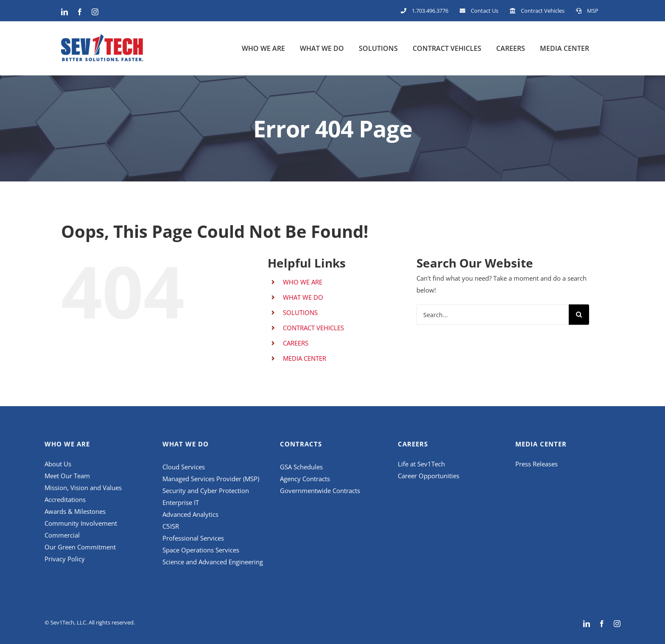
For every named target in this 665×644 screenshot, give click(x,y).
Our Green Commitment (80, 547)
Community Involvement (81, 523)
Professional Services (194, 538)
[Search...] (493, 315)
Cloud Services (184, 467)
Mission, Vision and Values (83, 488)
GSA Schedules (301, 467)
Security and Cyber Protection (206, 491)
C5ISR (171, 526)
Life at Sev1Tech (421, 464)
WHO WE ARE (303, 282)
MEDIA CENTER (305, 358)
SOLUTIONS (300, 312)
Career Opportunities (429, 476)
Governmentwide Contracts (320, 491)
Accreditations (65, 499)
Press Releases (536, 464)
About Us (58, 464)
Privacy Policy (65, 559)
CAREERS (296, 343)
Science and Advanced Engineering (213, 562)
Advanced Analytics (191, 514)
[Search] (579, 315)
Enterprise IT (181, 502)
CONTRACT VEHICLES (313, 328)
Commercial (62, 535)
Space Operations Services (202, 550)
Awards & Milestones (75, 511)
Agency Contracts (305, 479)
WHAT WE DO (303, 297)
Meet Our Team (67, 476)
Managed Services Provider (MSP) (211, 479)
